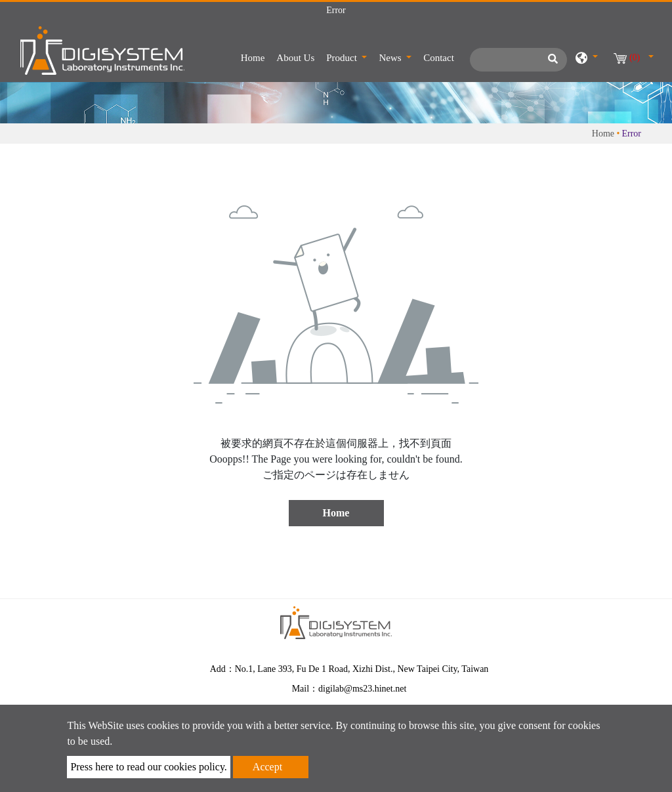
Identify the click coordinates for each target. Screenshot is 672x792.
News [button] (391, 58)
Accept (267, 767)
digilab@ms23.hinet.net (362, 689)
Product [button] (343, 58)
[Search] (518, 60)
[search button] (551, 63)
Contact (439, 58)
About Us (295, 58)
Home (256, 56)
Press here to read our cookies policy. (148, 767)
